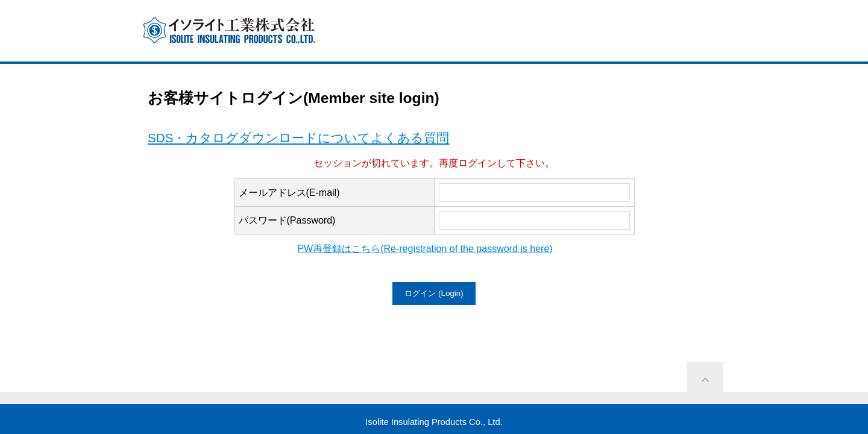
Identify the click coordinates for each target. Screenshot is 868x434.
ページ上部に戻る (705, 380)
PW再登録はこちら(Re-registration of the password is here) (425, 249)
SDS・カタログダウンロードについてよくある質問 (298, 138)
